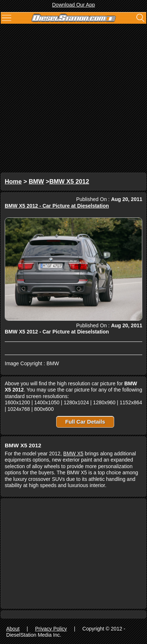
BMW (36, 182)
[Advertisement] (73, 99)
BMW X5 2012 (69, 182)
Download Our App (74, 5)
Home (13, 182)
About (13, 629)
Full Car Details (85, 422)
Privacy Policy (51, 629)
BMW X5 (73, 454)
